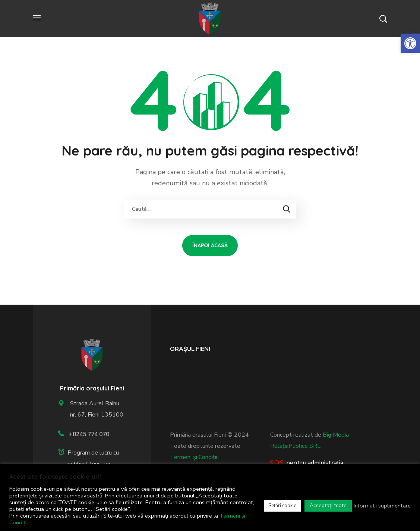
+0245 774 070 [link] (89, 434)
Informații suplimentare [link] (382, 506)
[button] (383, 19)
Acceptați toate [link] (328, 505)
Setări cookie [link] (282, 506)
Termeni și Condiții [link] (194, 457)
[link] (410, 43)
